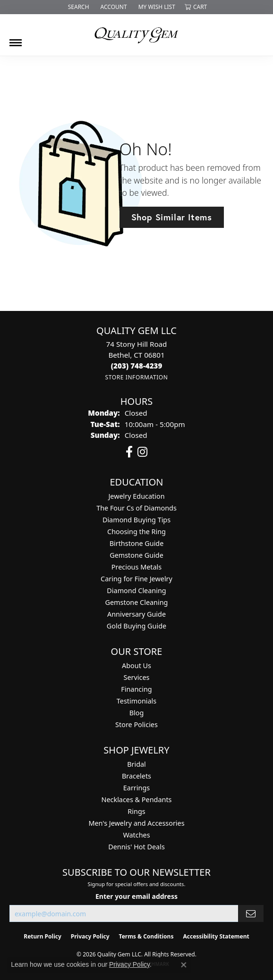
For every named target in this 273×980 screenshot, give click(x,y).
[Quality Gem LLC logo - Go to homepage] (136, 35)
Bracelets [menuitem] (136, 776)
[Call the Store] (137, 366)
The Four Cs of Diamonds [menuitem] (136, 508)
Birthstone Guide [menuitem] (137, 543)
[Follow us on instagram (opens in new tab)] (142, 452)
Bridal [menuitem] (136, 764)
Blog (137, 713)
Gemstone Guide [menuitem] (136, 555)
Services (137, 677)
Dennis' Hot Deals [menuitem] (136, 847)
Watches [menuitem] (136, 835)
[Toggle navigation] (16, 39)
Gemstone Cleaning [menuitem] (137, 602)
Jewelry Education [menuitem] (136, 496)
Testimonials (136, 701)
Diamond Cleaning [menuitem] (136, 591)
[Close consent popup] (184, 965)
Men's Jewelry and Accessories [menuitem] (136, 823)
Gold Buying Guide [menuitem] (136, 626)
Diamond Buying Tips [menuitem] (136, 520)
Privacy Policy (90, 936)
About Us (136, 666)
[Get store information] (136, 377)
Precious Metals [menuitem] (136, 567)
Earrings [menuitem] (136, 788)
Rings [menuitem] (136, 811)
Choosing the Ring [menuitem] (136, 532)
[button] (78, 7)
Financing (136, 689)
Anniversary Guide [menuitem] (136, 614)
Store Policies (136, 725)
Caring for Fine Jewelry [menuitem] (136, 579)
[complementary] (205, 928)
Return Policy (43, 936)
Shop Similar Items (172, 217)
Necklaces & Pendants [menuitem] (137, 800)
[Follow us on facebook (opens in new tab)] (129, 452)
